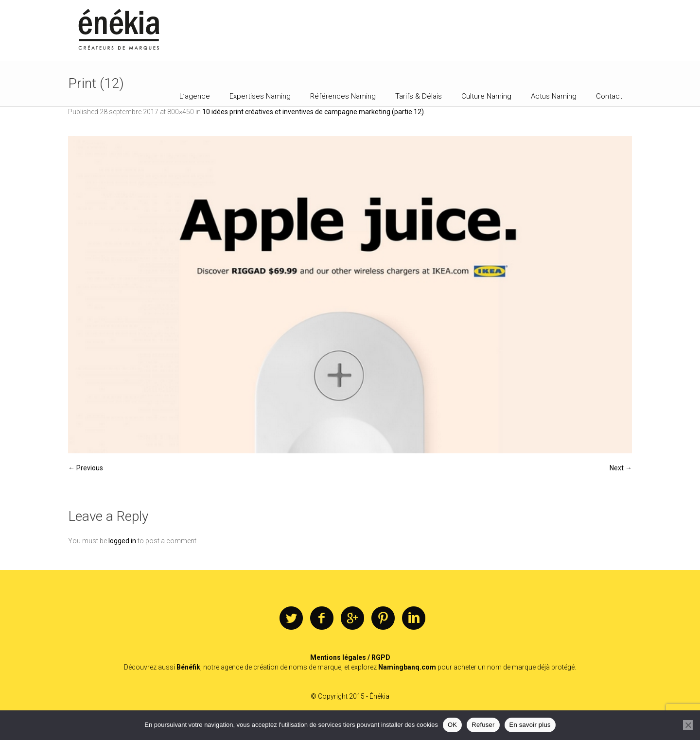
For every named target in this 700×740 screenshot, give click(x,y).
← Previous (86, 468)
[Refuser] (688, 725)
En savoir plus (530, 725)
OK (452, 725)
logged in (122, 541)
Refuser (483, 725)
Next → (621, 468)
